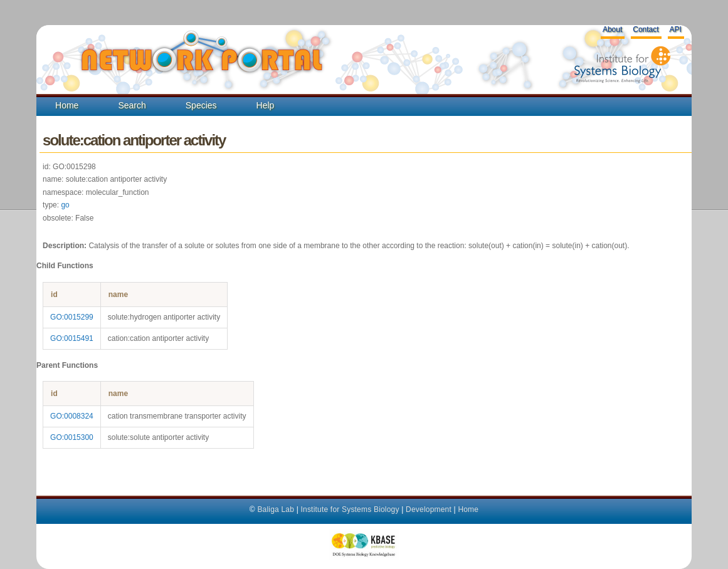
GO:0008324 (72, 416)
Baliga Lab (276, 509)
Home (67, 105)
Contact (646, 29)
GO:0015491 (72, 338)
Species (201, 105)
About (612, 29)
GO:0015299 (72, 317)
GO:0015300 (72, 437)
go (65, 205)
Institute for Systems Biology (350, 509)
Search (132, 105)
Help (266, 105)
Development (429, 509)
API (676, 29)
